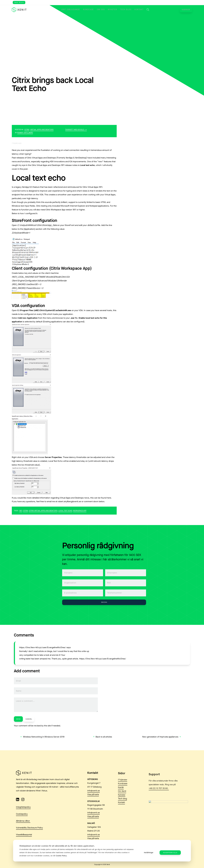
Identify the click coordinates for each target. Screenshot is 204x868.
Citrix (27, 130)
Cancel (29, 719)
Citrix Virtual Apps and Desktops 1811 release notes (55, 165)
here (109, 498)
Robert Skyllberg (25, 133)
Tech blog (126, 10)
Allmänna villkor (23, 825)
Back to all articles (104, 737)
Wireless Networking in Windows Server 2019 (44, 737)
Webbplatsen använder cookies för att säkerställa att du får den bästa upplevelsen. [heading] (57, 846)
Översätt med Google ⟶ (76, 130)
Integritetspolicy (23, 811)
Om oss (101, 10)
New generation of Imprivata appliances (160, 737)
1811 (21, 511)
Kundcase (88, 10)
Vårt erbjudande (71, 10)
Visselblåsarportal (24, 839)
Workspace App (80, 511)
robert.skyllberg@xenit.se (69, 501)
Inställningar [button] (149, 853)
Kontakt (139, 10)
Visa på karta (93, 803)
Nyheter (112, 10)
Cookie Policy (61, 856)
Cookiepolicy (22, 818)
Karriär (186, 10)
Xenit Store (19, 2)
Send (18, 719)
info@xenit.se (94, 799)
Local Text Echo (65, 511)
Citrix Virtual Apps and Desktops (43, 511)
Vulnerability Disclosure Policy (29, 832)
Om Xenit (122, 803)
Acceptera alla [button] (170, 853)
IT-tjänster (123, 791)
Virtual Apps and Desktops (42, 130)
